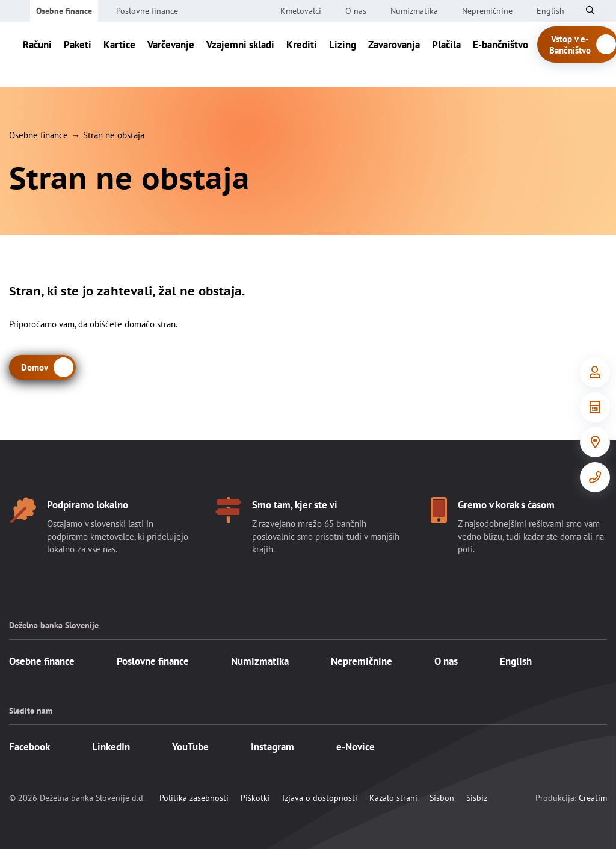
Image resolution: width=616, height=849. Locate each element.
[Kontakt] (595, 477)
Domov (35, 367)
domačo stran (150, 324)
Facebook (29, 747)
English (516, 661)
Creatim (593, 798)
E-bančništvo (500, 54)
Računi (37, 54)
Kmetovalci (301, 11)
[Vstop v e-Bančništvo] (595, 372)
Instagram (273, 747)
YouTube (190, 747)
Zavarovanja (394, 54)
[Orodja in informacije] (595, 407)
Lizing (343, 54)
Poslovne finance (147, 11)
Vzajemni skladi (240, 54)
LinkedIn (111, 747)
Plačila (446, 54)
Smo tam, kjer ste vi (295, 505)
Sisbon (442, 798)
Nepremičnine (487, 11)
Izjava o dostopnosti (320, 798)
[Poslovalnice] (595, 442)
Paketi (78, 54)
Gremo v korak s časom (506, 505)
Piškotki (255, 798)
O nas (356, 11)
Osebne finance (64, 11)
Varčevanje (171, 54)
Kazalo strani (393, 798)
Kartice (119, 54)
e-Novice (356, 747)
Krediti (302, 54)
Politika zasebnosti (194, 798)
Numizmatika (414, 11)
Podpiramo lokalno (88, 505)
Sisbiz (477, 798)
